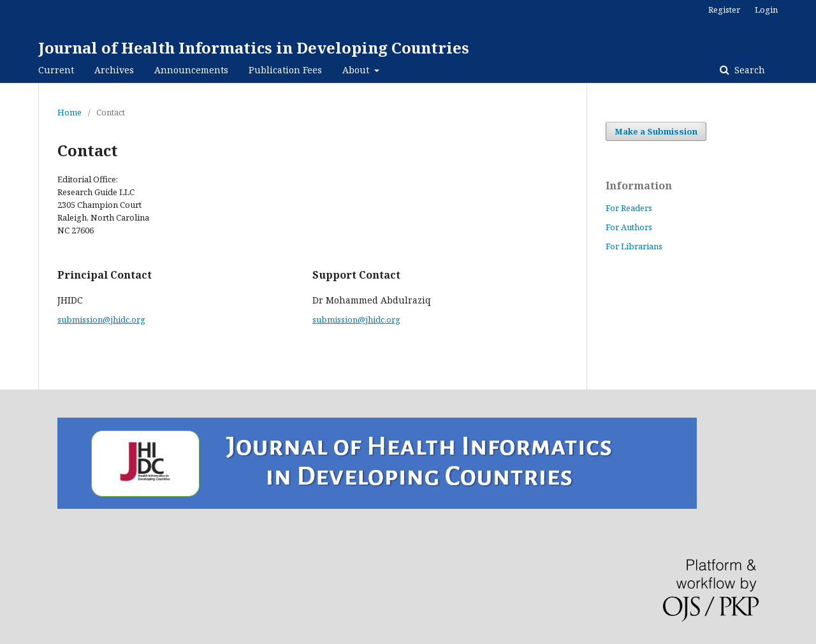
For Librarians (634, 246)
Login (766, 10)
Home (69, 112)
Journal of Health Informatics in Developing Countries (254, 48)
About (357, 70)
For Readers (629, 208)
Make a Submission (656, 131)
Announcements (191, 70)
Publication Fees (285, 70)
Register (724, 10)
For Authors (629, 227)
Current (56, 70)
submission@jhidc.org (101, 319)
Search (748, 70)
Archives (114, 70)
